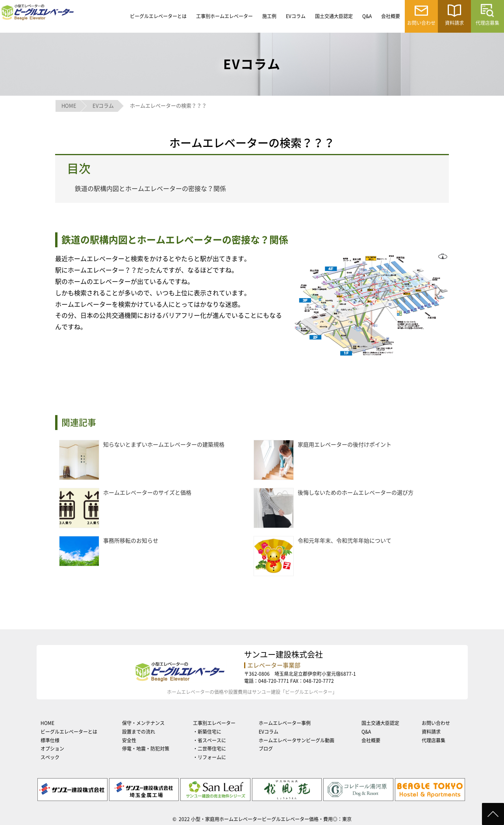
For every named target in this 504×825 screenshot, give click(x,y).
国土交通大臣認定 (334, 16)
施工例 (269, 16)
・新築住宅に (207, 732)
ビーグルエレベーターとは (158, 16)
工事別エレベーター (214, 723)
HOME (47, 723)
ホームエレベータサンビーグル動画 (296, 740)
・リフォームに (209, 757)
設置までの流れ (139, 732)
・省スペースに (209, 740)
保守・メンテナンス (143, 723)
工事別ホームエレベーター (224, 16)
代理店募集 (434, 740)
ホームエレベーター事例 (285, 723)
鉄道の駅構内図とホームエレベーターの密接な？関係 (150, 189)
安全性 (129, 740)
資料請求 (431, 732)
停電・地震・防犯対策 (146, 749)
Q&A (367, 16)
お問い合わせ (436, 723)
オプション (52, 749)
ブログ (266, 749)
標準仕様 (50, 740)
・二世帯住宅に (209, 749)
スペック (50, 757)
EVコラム (296, 16)
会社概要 (391, 16)
